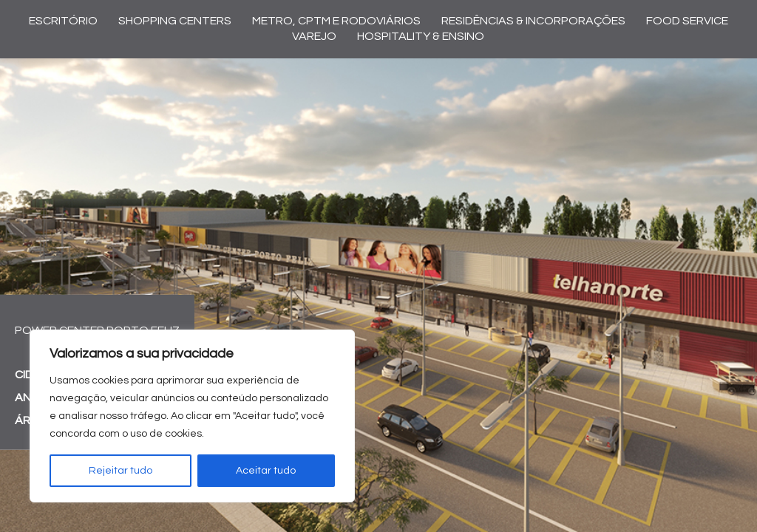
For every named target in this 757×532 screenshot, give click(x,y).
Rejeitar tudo (120, 471)
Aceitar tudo (266, 471)
